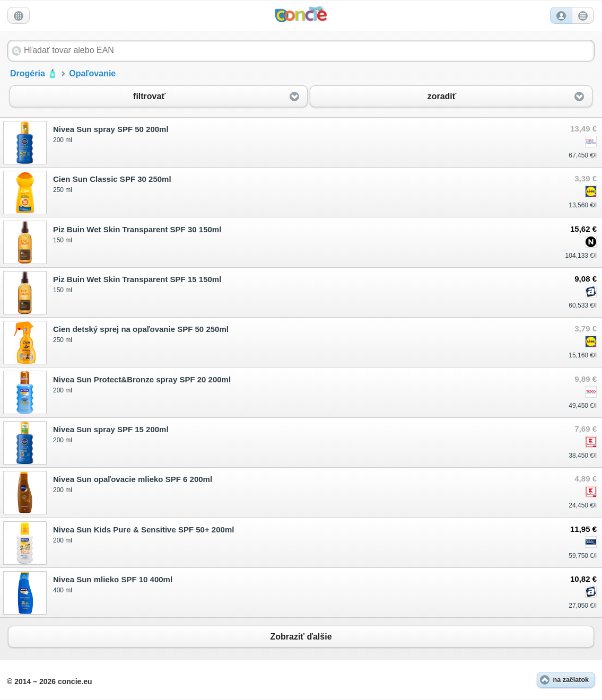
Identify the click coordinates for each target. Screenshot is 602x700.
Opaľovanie (92, 73)
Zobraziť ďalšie (301, 636)
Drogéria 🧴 (34, 73)
